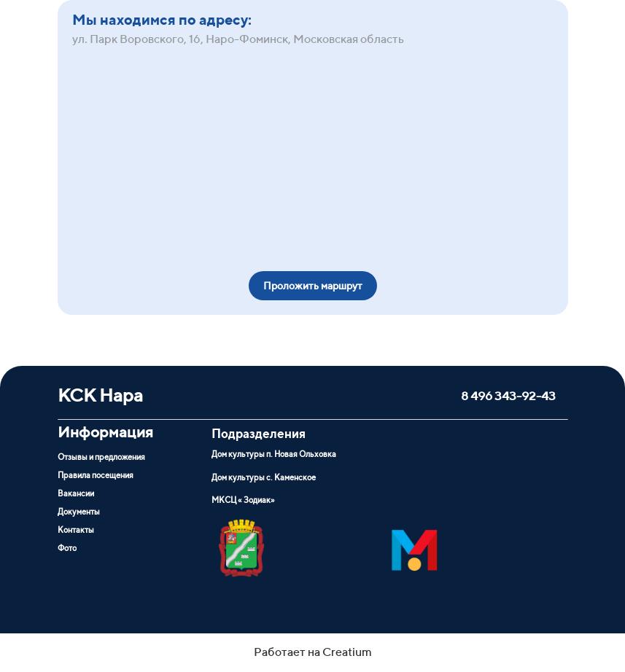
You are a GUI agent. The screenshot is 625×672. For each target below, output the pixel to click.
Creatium (347, 652)
